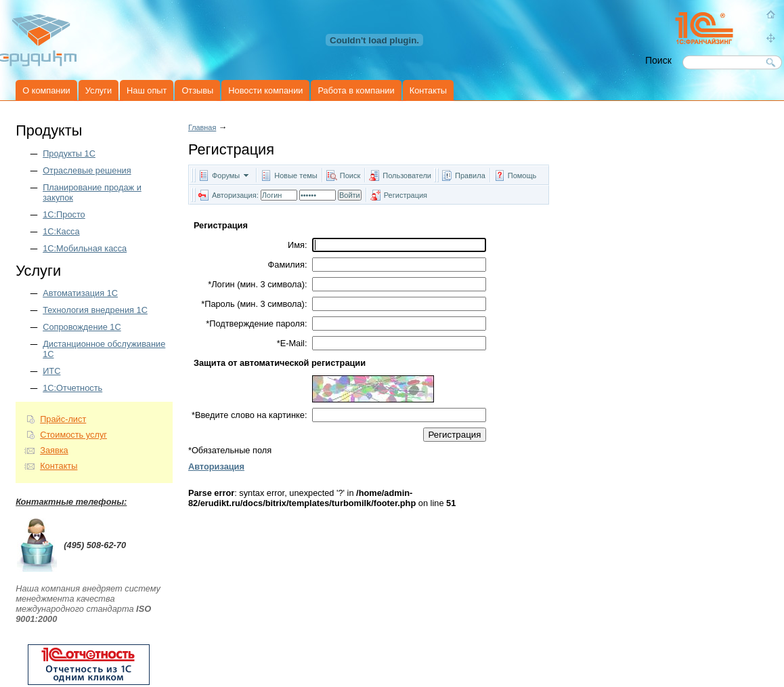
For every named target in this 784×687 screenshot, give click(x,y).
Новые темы (296, 175)
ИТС (51, 371)
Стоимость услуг (73, 435)
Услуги (99, 90)
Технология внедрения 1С (95, 310)
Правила (470, 175)
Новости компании (265, 90)
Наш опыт (147, 90)
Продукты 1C (69, 153)
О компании (46, 90)
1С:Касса (61, 231)
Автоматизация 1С (80, 293)
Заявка (54, 450)
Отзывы (197, 90)
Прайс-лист (63, 419)
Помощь (522, 175)
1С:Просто (64, 214)
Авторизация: (235, 195)
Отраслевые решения (87, 170)
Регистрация (406, 195)
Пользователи (408, 175)
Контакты (428, 90)
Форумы (226, 175)
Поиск (350, 175)
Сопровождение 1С (82, 327)
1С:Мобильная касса (85, 248)
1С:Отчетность (72, 388)
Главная (202, 127)
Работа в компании (356, 90)
